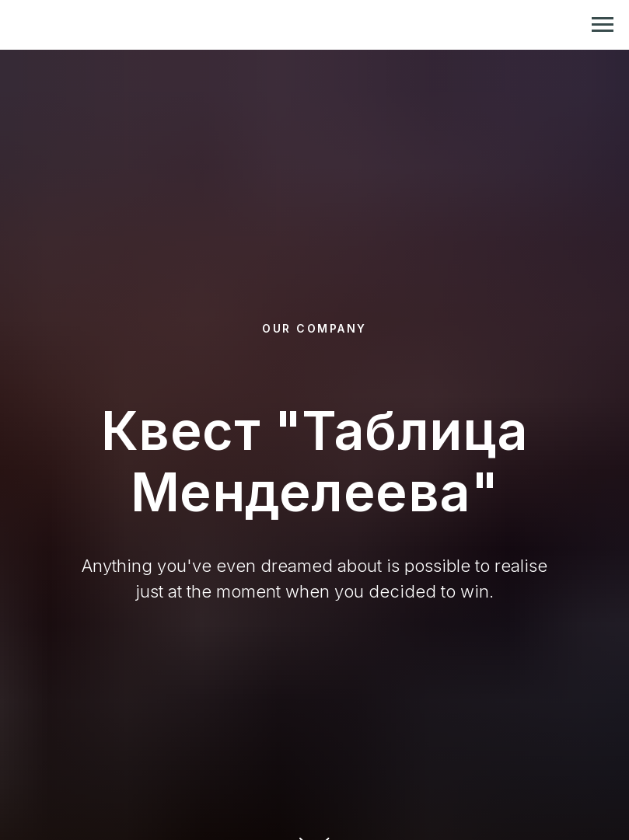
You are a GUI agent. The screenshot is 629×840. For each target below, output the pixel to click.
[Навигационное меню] (603, 25)
